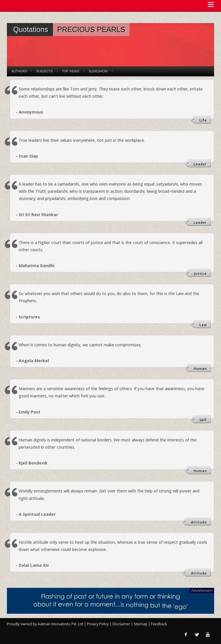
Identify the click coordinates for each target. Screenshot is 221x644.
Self (203, 420)
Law (203, 325)
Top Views (71, 71)
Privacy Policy (98, 624)
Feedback (159, 624)
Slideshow (98, 71)
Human (200, 369)
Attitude (199, 522)
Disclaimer (121, 624)
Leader (200, 164)
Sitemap (141, 624)
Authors (19, 71)
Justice (200, 274)
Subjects (44, 71)
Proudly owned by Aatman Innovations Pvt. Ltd (45, 624)
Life (203, 120)
